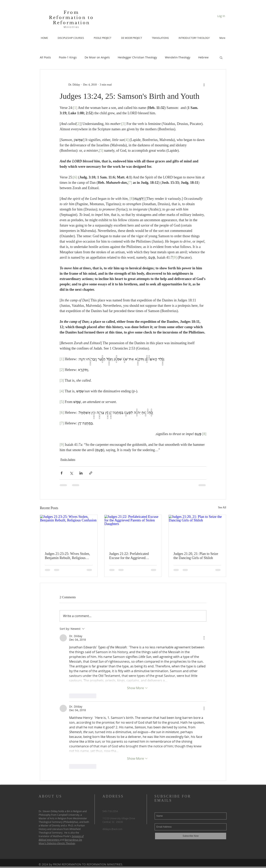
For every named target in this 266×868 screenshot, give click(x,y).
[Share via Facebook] (62, 473)
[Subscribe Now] (191, 836)
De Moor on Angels (97, 57)
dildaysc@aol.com (112, 829)
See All (222, 507)
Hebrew (203, 57)
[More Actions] (204, 638)
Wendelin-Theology (178, 57)
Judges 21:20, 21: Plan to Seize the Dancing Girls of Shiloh (196, 556)
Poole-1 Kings (68, 57)
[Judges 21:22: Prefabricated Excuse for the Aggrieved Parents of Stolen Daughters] (133, 531)
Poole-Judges (68, 460)
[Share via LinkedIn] (81, 473)
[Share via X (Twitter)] (71, 473)
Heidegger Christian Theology (137, 57)
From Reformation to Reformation (71, 18)
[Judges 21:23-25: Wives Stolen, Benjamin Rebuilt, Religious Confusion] (69, 531)
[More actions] (204, 85)
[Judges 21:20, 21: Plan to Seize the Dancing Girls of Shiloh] (197, 531)
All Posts (45, 57)
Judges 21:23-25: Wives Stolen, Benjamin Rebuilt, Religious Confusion (67, 556)
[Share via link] (91, 473)
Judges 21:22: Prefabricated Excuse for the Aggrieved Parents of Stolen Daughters (129, 556)
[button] (221, 57)
